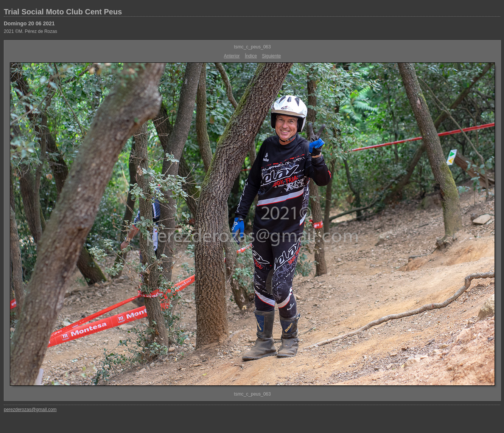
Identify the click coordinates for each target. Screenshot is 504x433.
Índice (251, 56)
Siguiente (271, 56)
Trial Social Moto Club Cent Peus (63, 12)
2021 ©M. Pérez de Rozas (30, 31)
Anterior (232, 56)
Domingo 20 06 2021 (29, 23)
